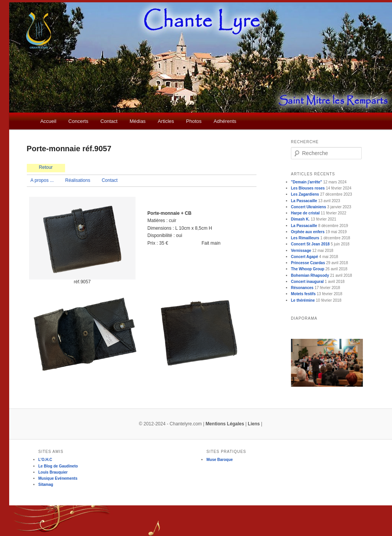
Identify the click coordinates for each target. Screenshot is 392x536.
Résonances (302, 288)
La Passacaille (304, 201)
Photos (194, 121)
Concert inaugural (307, 282)
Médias (137, 121)
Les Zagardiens (305, 194)
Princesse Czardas (308, 263)
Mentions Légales (225, 424)
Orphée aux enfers (308, 232)
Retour (46, 167)
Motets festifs (303, 294)
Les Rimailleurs (305, 238)
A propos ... (42, 180)
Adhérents (225, 121)
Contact (109, 121)
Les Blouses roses (308, 188)
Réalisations (78, 180)
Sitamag (46, 485)
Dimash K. (300, 219)
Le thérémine (303, 300)
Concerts (78, 121)
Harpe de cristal (305, 213)
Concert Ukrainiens (309, 207)
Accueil (48, 121)
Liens (254, 424)
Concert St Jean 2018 (310, 244)
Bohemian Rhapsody (310, 275)
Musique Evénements (58, 478)
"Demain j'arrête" (306, 182)
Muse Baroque (220, 460)
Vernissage (301, 251)
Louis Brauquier (53, 472)
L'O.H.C (45, 460)
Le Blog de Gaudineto (58, 466)
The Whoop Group (308, 269)
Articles (166, 121)
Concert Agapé (305, 257)
